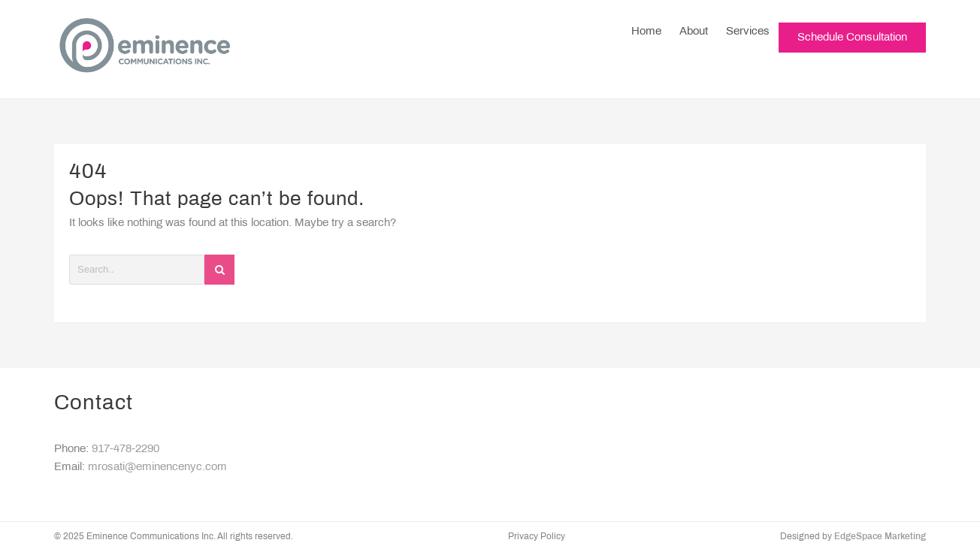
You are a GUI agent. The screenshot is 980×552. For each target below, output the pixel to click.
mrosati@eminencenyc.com (157, 467)
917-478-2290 (126, 449)
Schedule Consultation (852, 49)
